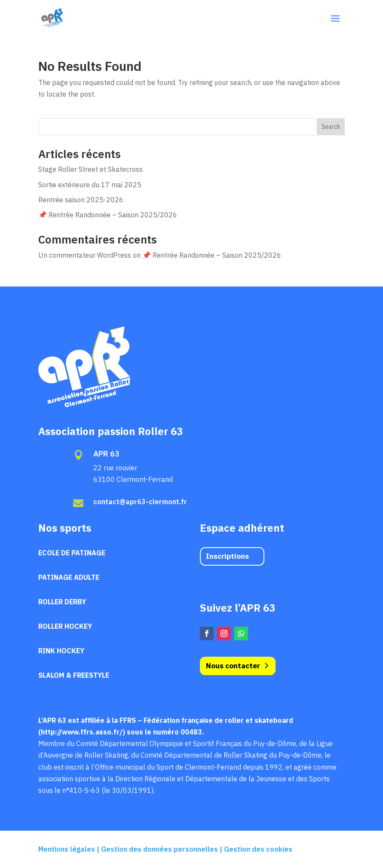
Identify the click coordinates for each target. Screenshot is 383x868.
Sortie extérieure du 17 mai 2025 (90, 185)
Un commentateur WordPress (85, 255)
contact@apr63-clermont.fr (140, 502)
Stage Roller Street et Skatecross (90, 169)
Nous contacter (233, 666)
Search (331, 127)
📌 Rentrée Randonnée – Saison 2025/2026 (108, 215)
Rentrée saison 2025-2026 (81, 200)
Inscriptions (227, 556)
